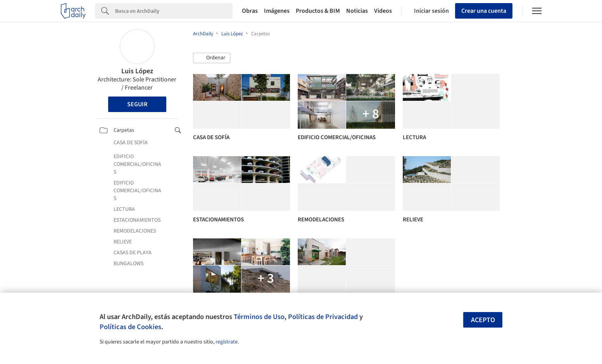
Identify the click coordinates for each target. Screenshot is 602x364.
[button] (212, 58)
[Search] (174, 11)
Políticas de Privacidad (323, 317)
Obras (250, 11)
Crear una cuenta (484, 11)
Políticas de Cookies (130, 327)
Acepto (483, 320)
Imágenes (277, 11)
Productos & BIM (318, 11)
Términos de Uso (259, 317)
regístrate (227, 342)
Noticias (357, 11)
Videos (383, 11)
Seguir (137, 104)
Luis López (137, 71)
